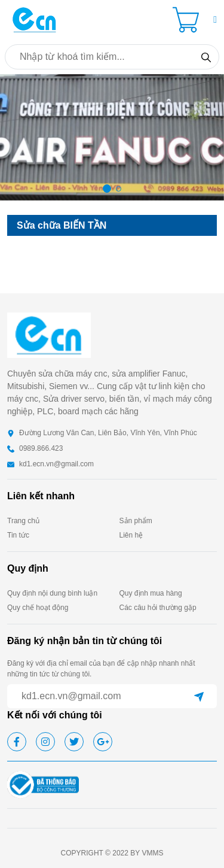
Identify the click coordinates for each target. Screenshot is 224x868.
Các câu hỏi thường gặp (158, 608)
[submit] (199, 696)
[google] (103, 742)
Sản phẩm (136, 521)
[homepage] (35, 19)
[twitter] (74, 742)
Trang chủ (23, 521)
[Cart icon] (188, 20)
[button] (215, 20)
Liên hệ (131, 535)
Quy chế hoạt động (38, 608)
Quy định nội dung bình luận (52, 593)
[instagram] (45, 742)
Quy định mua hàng (151, 593)
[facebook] (17, 742)
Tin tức (18, 535)
